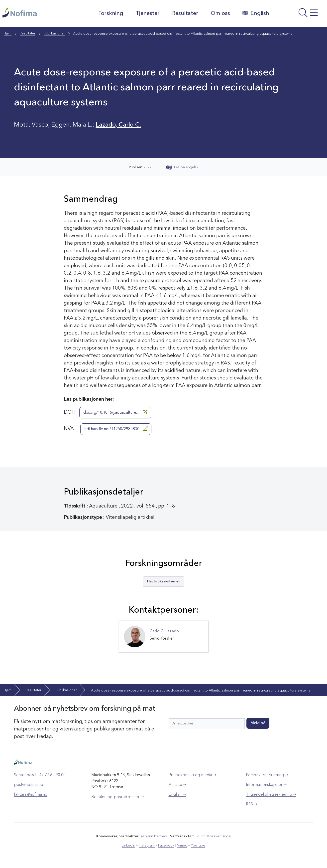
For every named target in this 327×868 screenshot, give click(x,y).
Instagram (147, 845)
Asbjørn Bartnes (154, 836)
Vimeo (182, 845)
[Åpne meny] (299, 15)
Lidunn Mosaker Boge (213, 836)
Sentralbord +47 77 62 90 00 (40, 775)
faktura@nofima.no (31, 795)
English (255, 13)
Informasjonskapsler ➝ (266, 785)
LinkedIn (129, 845)
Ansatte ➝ (177, 785)
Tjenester (147, 13)
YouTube (197, 845)
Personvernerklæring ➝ (267, 775)
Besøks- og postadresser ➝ (118, 797)
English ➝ (177, 795)
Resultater (185, 13)
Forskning (110, 13)
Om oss (220, 13)
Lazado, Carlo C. (119, 125)
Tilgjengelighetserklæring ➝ (271, 795)
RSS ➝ (252, 804)
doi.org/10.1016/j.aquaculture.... (115, 412)
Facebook (166, 845)
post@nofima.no (29, 785)
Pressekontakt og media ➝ (192, 775)
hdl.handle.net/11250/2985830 (116, 429)
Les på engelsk (182, 167)
